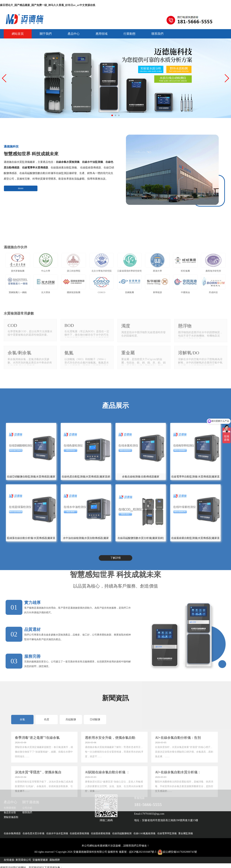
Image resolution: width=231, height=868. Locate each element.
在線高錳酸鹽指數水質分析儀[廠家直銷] (141, 613)
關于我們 (46, 34)
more (21, 188)
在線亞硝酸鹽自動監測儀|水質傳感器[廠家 (31, 552)
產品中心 (74, 34)
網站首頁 (18, 34)
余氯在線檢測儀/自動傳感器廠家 (141, 552)
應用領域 (102, 34)
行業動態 (129, 34)
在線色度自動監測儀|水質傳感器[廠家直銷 (86, 552)
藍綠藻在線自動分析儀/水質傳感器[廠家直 (31, 613)
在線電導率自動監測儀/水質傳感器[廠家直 (195, 552)
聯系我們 (157, 34)
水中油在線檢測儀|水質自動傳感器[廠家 (86, 613)
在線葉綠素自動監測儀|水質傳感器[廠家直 (195, 613)
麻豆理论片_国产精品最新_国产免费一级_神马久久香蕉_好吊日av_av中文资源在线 (48, 5)
